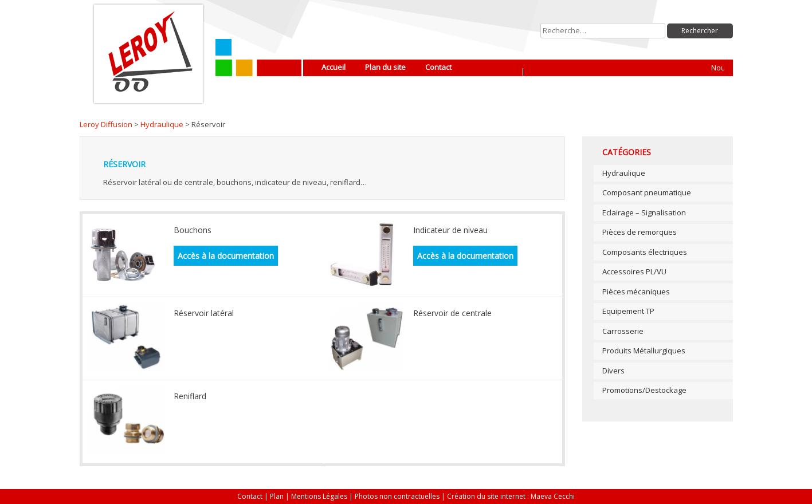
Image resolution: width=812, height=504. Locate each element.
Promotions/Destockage (644, 390)
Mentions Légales (319, 496)
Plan (277, 496)
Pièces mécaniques (636, 292)
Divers (613, 371)
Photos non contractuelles (397, 496)
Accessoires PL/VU (634, 271)
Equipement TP (628, 311)
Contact (438, 67)
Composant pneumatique (647, 192)
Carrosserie (623, 331)
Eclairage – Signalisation (644, 212)
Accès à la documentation (226, 256)
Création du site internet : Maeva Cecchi (511, 496)
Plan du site (385, 67)
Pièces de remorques (640, 232)
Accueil (334, 67)
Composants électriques (645, 252)
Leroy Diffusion (106, 124)
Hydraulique (162, 124)
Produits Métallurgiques (644, 351)
